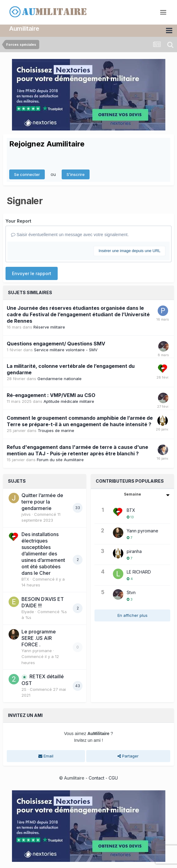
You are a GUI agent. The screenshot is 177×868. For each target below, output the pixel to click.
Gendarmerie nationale (60, 379)
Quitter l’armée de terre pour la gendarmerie (42, 502)
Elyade (28, 612)
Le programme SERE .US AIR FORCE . (39, 638)
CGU (113, 778)
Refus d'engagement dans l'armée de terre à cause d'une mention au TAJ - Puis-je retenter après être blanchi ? (77, 450)
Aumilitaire (24, 29)
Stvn (131, 592)
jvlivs (26, 514)
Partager (128, 756)
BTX (25, 579)
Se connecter (27, 174)
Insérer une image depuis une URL (129, 251)
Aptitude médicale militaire (69, 401)
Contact (96, 778)
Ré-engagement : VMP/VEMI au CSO (51, 395)
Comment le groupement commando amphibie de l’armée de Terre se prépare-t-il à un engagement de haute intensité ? (80, 421)
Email (46, 756)
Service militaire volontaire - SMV (66, 350)
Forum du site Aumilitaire (60, 460)
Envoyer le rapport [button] (32, 273)
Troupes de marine (56, 430)
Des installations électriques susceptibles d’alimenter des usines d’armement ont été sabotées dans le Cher (43, 554)
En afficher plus (133, 615)
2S (24, 689)
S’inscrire (76, 174)
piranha (134, 551)
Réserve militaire (49, 327)
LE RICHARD (139, 572)
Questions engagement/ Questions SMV (56, 344)
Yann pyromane (37, 651)
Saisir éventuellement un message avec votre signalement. (70, 235)
